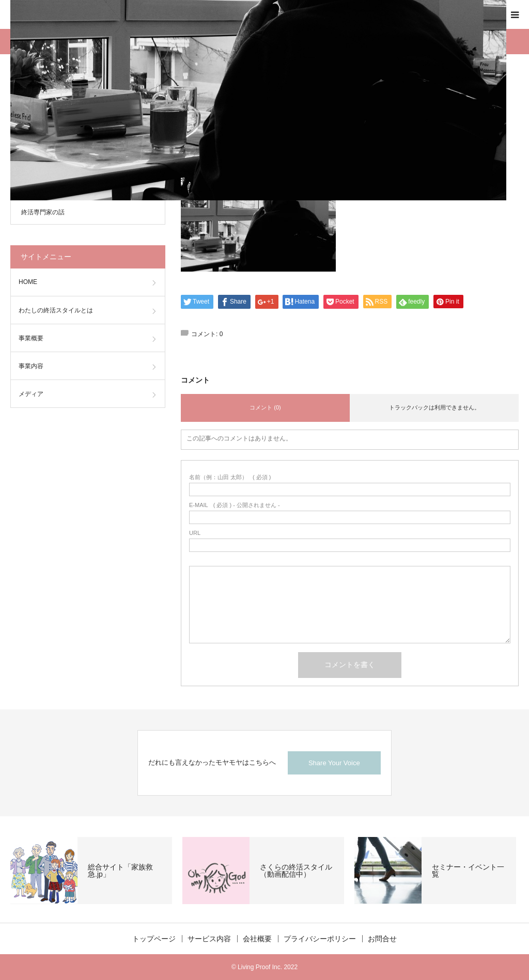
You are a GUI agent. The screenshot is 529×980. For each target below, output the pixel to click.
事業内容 (31, 366)
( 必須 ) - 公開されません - (235, 505)
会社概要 (257, 939)
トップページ (154, 939)
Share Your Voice (334, 763)
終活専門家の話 (43, 212)
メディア (31, 394)
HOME (28, 282)
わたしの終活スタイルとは (56, 310)
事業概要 (31, 338)
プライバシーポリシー (320, 939)
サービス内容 (209, 939)
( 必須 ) (230, 477)
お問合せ (382, 939)
